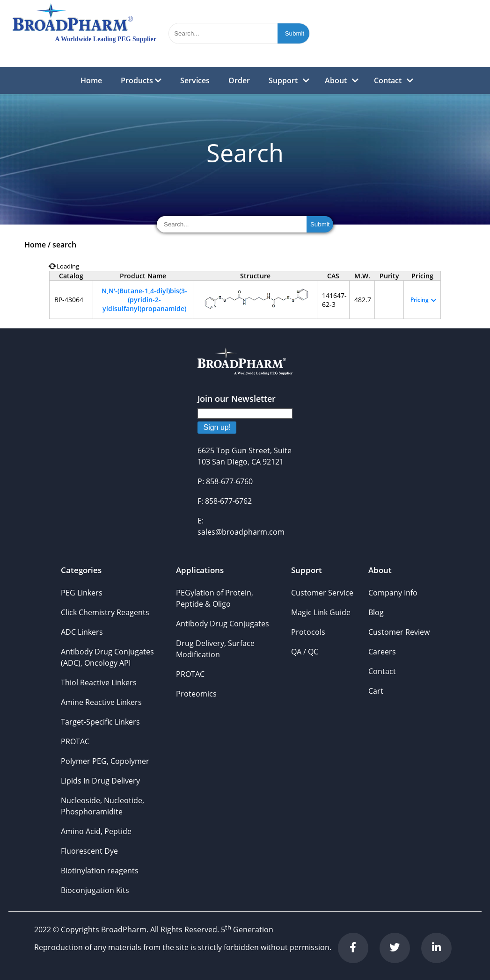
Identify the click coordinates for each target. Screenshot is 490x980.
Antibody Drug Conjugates (223, 624)
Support (283, 80)
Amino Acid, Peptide (96, 831)
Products (141, 80)
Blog (376, 612)
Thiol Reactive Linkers (99, 682)
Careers (382, 652)
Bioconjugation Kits (95, 890)
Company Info (393, 593)
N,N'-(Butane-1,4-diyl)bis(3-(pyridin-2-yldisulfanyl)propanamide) (144, 300)
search (64, 245)
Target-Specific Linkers (100, 722)
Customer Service (322, 593)
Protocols (308, 632)
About (336, 80)
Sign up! (217, 427)
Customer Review (399, 632)
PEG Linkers (82, 593)
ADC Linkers (82, 632)
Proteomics (196, 694)
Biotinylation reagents (100, 871)
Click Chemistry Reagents (105, 612)
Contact (388, 80)
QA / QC (305, 652)
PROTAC (75, 741)
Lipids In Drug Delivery (100, 781)
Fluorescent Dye (89, 851)
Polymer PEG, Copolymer (105, 761)
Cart (376, 691)
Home (91, 80)
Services (195, 80)
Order (239, 80)
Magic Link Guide (321, 612)
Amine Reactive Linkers (101, 702)
